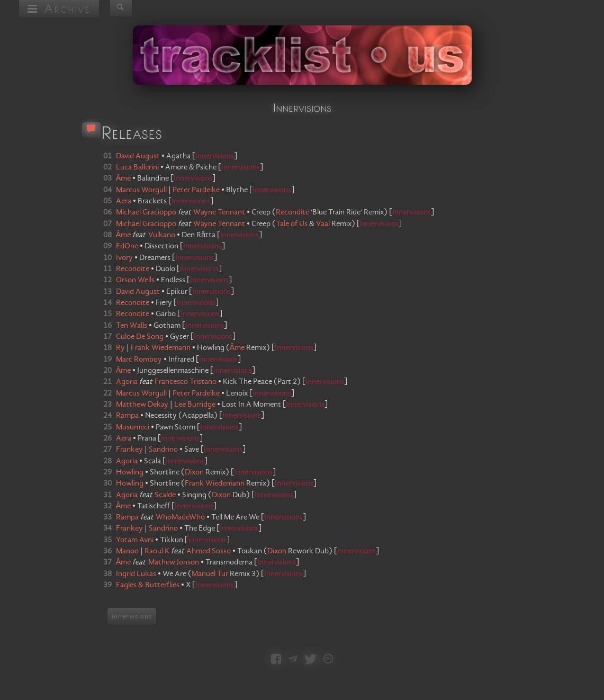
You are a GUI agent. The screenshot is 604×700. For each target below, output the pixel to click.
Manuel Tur (210, 574)
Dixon (194, 472)
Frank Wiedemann (215, 483)
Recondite (292, 212)
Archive (59, 8)
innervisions (132, 616)
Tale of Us (292, 224)
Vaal (323, 224)
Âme (237, 348)
